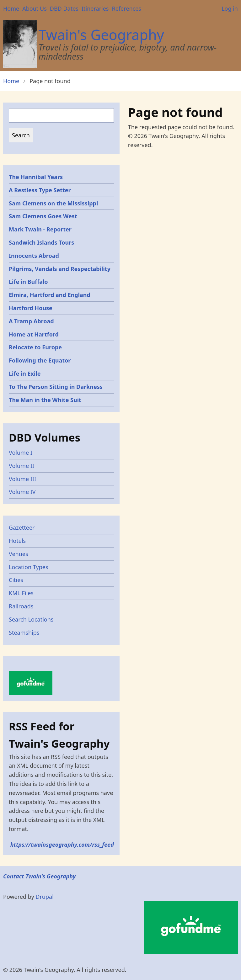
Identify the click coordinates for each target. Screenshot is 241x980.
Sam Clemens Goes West (43, 216)
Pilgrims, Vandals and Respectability (60, 269)
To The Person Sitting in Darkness (56, 387)
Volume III (22, 479)
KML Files (21, 593)
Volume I (21, 453)
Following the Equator (40, 360)
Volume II (21, 466)
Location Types (29, 567)
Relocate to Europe (35, 347)
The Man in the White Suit (45, 400)
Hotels (17, 541)
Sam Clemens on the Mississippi (53, 203)
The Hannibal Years (36, 177)
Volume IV (22, 492)
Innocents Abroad (34, 256)
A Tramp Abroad (31, 321)
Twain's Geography (101, 35)
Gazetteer (22, 527)
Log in (230, 8)
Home (11, 8)
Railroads (21, 606)
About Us (35, 8)
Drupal (45, 897)
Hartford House (31, 308)
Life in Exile (25, 373)
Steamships (24, 633)
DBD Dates (64, 8)
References (126, 8)
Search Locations (31, 619)
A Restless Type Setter (40, 190)
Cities (16, 580)
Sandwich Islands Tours (41, 242)
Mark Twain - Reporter (40, 229)
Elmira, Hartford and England (50, 295)
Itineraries (95, 8)
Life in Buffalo (28, 282)
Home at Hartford (34, 334)
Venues (19, 554)
